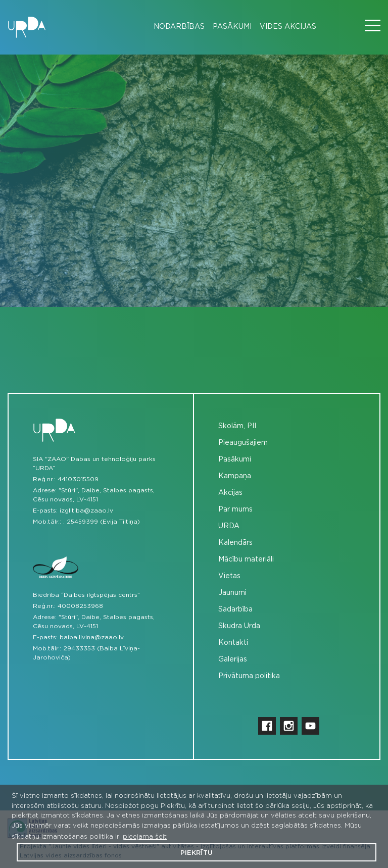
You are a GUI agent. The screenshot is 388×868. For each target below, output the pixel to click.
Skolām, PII (237, 426)
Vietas (229, 576)
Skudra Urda (239, 626)
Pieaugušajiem (243, 443)
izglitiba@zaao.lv (86, 510)
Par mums (235, 509)
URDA (229, 526)
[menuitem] (175, 27)
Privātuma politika (249, 676)
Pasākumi (232, 27)
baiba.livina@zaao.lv (92, 637)
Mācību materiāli (246, 559)
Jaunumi (232, 593)
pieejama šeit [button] (145, 837)
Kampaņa (235, 476)
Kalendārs (235, 543)
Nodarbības (179, 27)
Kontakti (233, 643)
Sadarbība (235, 609)
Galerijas (233, 659)
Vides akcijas (288, 27)
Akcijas (230, 493)
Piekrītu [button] (197, 853)
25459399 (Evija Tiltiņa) (103, 522)
